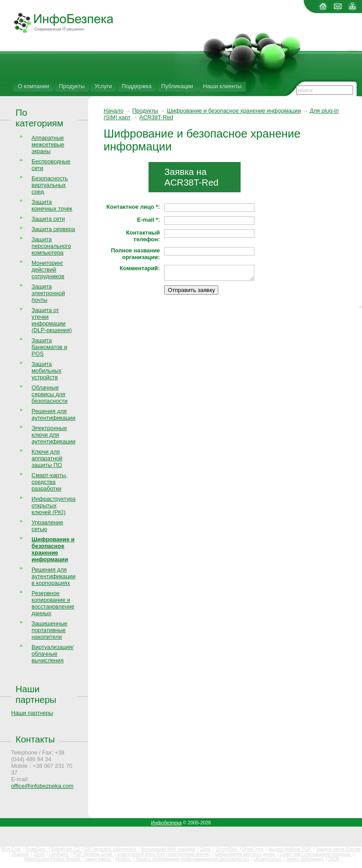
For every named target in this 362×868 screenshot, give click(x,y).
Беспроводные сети (51, 165)
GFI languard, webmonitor (111, 849)
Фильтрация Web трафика (169, 849)
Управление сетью (47, 526)
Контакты (35, 739)
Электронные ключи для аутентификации (54, 435)
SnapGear (36, 849)
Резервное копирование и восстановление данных (53, 603)
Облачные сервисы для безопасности (50, 394)
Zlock (39, 854)
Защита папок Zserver (338, 849)
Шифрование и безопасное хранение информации (234, 111)
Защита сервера (53, 229)
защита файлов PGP (290, 849)
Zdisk (206, 849)
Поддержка (137, 86)
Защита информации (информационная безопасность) (193, 859)
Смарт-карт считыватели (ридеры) (315, 854)
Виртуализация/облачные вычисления (52, 654)
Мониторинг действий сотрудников (48, 270)
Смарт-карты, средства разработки (50, 482)
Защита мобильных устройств (46, 371)
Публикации (177, 86)
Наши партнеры (36, 694)
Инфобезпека (167, 823)
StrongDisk (227, 849)
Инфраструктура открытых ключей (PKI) (54, 505)
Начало (114, 111)
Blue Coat (12, 849)
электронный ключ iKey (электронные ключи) (164, 854)
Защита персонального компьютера (51, 246)
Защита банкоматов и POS (49, 347)
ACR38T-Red (156, 117)
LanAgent (59, 854)
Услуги (103, 86)
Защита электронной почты (48, 293)
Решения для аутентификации (54, 414)
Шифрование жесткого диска (245, 854)
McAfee (124, 859)
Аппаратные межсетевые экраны (48, 144)
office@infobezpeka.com (42, 786)
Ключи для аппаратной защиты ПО (47, 458)
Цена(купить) (268, 859)
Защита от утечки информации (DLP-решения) (52, 320)
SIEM (334, 859)
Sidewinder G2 (66, 849)
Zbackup (21, 854)
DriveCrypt (253, 849)
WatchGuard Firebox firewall (53, 859)
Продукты (72, 86)
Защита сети (48, 219)
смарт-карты (99, 859)
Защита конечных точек (52, 205)
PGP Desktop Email (93, 854)
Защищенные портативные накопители (49, 630)
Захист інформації (305, 859)
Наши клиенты (222, 86)
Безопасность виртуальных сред (50, 185)
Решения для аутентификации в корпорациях (54, 576)
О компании (34, 86)
